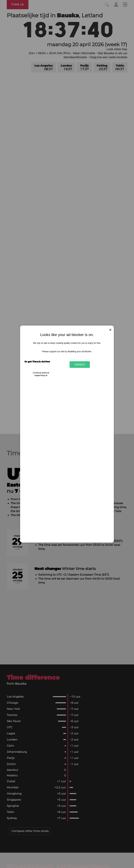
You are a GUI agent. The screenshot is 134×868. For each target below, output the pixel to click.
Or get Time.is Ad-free (37, 362)
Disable (80, 365)
